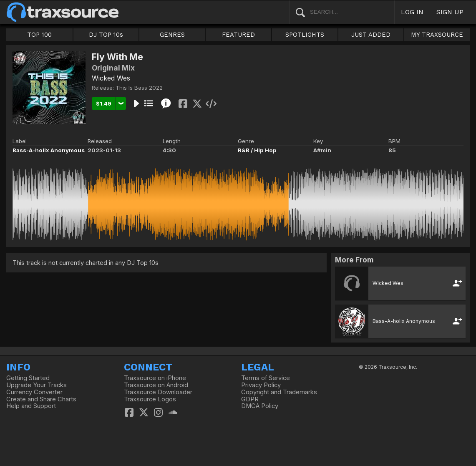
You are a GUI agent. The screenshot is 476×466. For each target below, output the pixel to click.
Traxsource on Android (156, 385)
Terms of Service (266, 378)
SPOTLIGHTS (305, 35)
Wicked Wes (111, 78)
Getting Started (28, 378)
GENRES (172, 35)
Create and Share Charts (41, 399)
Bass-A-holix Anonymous (49, 150)
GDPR (250, 399)
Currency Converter (34, 392)
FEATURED (238, 35)
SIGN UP (450, 12)
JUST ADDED (371, 35)
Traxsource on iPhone (155, 378)
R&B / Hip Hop (257, 150)
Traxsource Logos (150, 399)
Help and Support (31, 406)
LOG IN (412, 12)
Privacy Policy (261, 385)
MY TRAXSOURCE (437, 35)
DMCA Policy (260, 406)
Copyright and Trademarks (279, 392)
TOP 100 (39, 35)
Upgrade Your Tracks (37, 385)
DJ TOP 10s (106, 35)
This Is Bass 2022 (139, 88)
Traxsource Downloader (158, 392)
